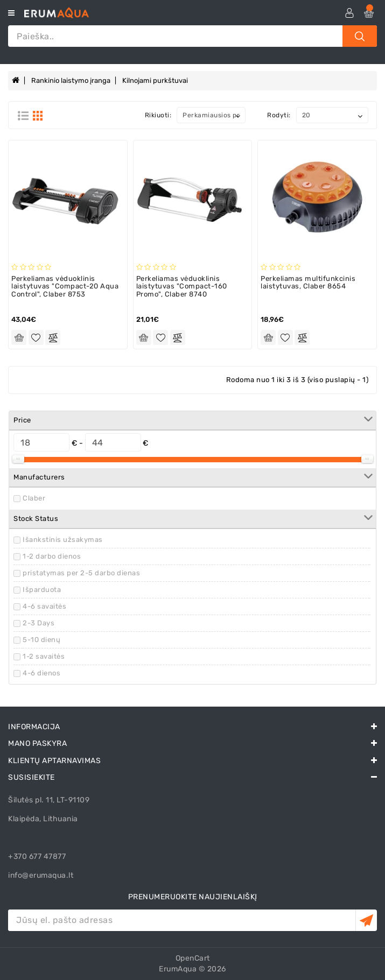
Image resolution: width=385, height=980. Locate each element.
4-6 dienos (41, 673)
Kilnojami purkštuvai (155, 80)
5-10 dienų (41, 640)
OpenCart (193, 958)
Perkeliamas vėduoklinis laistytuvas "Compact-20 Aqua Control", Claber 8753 (65, 286)
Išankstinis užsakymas (63, 540)
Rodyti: (279, 115)
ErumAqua (178, 969)
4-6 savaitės (44, 606)
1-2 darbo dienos (52, 556)
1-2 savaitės (44, 656)
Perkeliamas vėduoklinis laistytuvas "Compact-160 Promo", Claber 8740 (182, 286)
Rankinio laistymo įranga (71, 80)
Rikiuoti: (158, 115)
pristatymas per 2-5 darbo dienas (81, 573)
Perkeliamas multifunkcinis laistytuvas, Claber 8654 (308, 282)
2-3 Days (38, 623)
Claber (34, 498)
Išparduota (42, 590)
